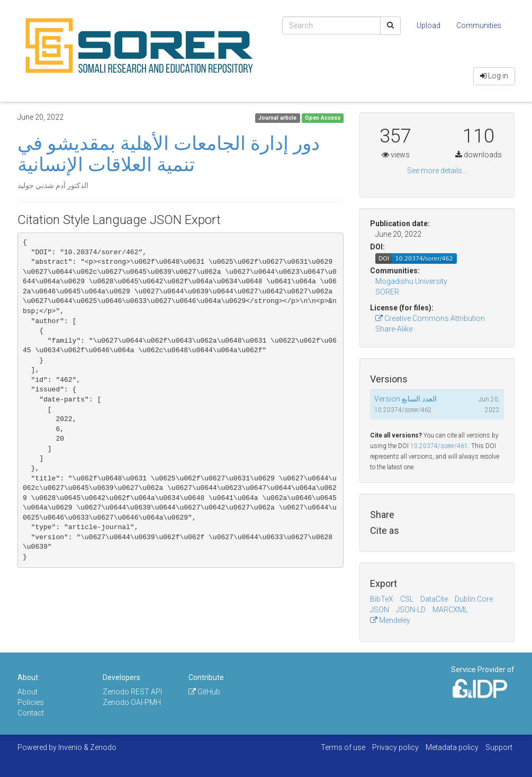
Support (499, 747)
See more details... (437, 171)
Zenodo (103, 747)
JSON (380, 610)
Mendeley (390, 620)
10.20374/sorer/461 (439, 446)
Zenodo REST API (132, 692)
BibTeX (382, 599)
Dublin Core (474, 599)
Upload (429, 25)
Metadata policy (452, 747)
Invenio (70, 747)
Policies (31, 702)
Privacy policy (395, 747)
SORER (387, 292)
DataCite (434, 599)
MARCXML (450, 610)
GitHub (204, 692)
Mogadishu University (411, 281)
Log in (494, 76)
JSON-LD (411, 610)
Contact (31, 713)
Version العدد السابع (405, 399)
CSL (407, 599)
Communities (479, 25)
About (28, 692)
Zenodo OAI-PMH (132, 702)
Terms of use (343, 747)
